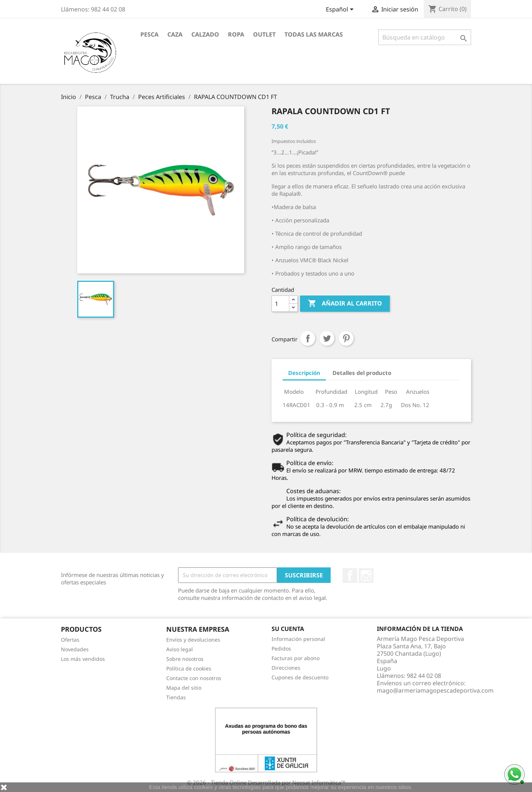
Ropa (236, 34)
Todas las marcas (314, 34)
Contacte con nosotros (194, 678)
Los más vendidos (83, 659)
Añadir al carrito (345, 304)
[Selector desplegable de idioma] (341, 10)
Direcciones (286, 668)
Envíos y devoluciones (193, 640)
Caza (175, 34)
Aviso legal (180, 649)
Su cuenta (288, 629)
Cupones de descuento (300, 677)
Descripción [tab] (304, 373)
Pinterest (346, 338)
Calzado (205, 34)
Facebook (350, 576)
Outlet (264, 34)
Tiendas (176, 697)
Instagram (366, 576)
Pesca (149, 34)
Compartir (308, 338)
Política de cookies (189, 668)
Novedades (75, 649)
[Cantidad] (280, 304)
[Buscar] (425, 37)
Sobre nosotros (185, 659)
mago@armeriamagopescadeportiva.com (435, 690)
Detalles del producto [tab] (362, 373)
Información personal (298, 639)
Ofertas (70, 640)
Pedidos (281, 648)
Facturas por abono (296, 658)
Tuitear (327, 338)
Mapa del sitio (184, 688)
